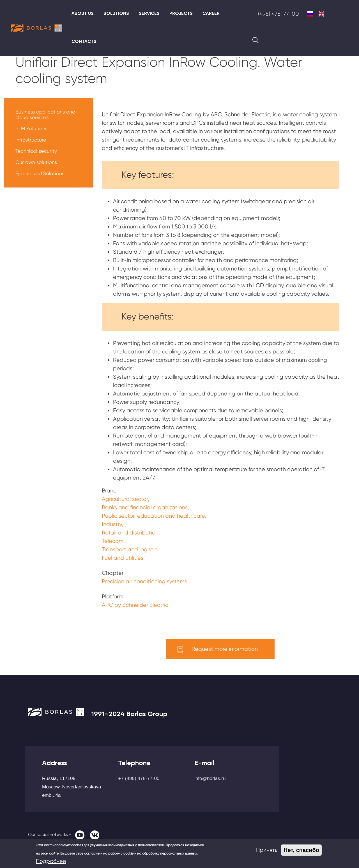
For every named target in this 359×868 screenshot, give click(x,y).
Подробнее (51, 861)
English (321, 14)
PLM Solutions (31, 129)
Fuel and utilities (123, 558)
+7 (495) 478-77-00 (139, 778)
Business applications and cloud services (45, 114)
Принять (267, 850)
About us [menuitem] (83, 13)
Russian (310, 14)
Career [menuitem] (211, 13)
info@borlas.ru (210, 778)
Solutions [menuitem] (116, 13)
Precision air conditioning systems (144, 581)
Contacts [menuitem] (84, 41)
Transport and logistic (130, 549)
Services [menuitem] (149, 13)
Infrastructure (31, 140)
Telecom (113, 541)
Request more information (225, 649)
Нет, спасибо (301, 850)
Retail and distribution (130, 533)
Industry (112, 524)
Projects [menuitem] (181, 13)
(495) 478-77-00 (279, 14)
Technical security (36, 151)
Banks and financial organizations (145, 507)
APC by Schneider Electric (135, 605)
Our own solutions (36, 162)
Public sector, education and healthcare (153, 516)
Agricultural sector (125, 499)
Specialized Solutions (40, 173)
